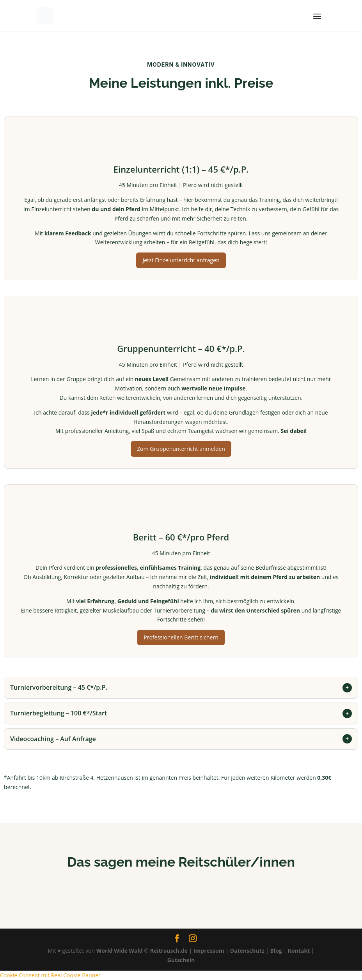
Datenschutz (247, 951)
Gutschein (181, 960)
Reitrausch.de (169, 951)
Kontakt (299, 951)
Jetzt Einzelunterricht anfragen (181, 260)
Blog (276, 951)
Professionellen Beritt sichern (181, 637)
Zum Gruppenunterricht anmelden (181, 449)
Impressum (209, 951)
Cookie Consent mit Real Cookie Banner (50, 975)
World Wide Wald (120, 951)
